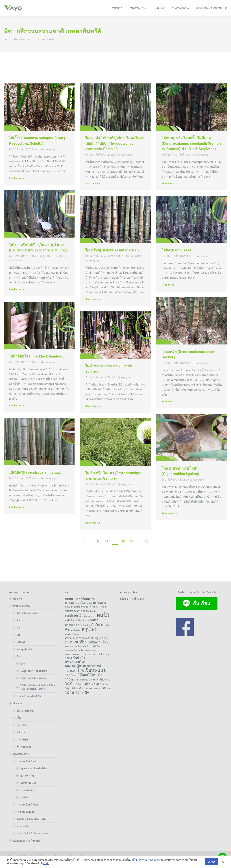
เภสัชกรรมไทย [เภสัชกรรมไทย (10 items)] (98, 649)
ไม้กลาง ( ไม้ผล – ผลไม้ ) (33, 685)
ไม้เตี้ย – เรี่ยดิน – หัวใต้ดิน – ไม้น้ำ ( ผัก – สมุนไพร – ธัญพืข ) (38, 694)
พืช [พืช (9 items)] (67, 636)
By (48, 156)
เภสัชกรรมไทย (28, 789)
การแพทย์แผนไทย (24, 768)
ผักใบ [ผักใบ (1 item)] (108, 632)
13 (106, 548)
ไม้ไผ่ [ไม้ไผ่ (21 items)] (70, 699)
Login (211, 3)
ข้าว (22, 670)
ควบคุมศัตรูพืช (24, 656)
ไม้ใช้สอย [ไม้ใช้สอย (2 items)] (106, 695)
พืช (11, 156)
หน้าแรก (18, 605)
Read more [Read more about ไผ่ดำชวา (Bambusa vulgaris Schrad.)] (93, 413)
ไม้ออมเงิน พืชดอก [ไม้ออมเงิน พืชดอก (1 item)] (92, 695)
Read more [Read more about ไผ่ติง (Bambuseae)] (169, 291)
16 (131, 548)
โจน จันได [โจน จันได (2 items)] (70, 677)
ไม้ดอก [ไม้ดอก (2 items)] (73, 682)
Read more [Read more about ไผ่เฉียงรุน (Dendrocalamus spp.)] (17, 513)
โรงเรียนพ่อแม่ (24, 753)
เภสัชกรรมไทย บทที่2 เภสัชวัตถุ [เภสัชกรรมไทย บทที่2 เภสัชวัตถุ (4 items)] (83, 653)
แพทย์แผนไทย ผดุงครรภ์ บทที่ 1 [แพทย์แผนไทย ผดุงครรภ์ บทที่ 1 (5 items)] (84, 672)
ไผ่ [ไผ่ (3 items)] (67, 682)
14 (115, 548)
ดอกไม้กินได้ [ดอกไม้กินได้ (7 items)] (73, 622)
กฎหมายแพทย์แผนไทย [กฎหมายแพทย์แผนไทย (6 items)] (80, 605)
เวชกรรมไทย (27, 797)
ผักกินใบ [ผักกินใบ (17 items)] (98, 631)
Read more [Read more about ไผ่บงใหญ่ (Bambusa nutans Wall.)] (93, 306)
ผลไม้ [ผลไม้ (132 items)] (103, 621)
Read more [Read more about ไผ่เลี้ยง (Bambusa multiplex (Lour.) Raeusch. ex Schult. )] (17, 185)
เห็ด (19, 724)
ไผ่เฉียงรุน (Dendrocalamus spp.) (36, 479)
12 (98, 548)
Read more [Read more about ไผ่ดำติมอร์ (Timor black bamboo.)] (17, 412)
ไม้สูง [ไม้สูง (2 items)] (68, 695)
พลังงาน (21, 739)
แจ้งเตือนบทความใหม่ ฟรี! (26, 847)
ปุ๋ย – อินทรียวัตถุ (25, 717)
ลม (18, 641)
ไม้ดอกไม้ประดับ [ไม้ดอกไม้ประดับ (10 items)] (90, 681)
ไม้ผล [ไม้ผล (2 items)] (79, 691)
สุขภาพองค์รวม (19, 761)
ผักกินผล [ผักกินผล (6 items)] (93, 627)
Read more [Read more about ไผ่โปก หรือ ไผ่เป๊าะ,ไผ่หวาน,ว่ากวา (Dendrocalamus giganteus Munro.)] (17, 296)
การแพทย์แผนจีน (26, 818)
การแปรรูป (22, 746)
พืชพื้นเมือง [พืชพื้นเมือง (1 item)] (76, 636)
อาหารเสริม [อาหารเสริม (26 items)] (76, 649)
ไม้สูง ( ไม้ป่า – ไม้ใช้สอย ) (34, 677)
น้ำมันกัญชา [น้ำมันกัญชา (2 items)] (89, 623)
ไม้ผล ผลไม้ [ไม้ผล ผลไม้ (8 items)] (91, 690)
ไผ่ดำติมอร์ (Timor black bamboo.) (37, 363)
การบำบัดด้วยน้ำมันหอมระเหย (32, 840)
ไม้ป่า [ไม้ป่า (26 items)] (70, 690)
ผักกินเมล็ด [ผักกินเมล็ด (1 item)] (85, 632)
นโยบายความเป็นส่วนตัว (133, 605)
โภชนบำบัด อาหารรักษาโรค (31, 826)
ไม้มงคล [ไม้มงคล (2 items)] (104, 691)
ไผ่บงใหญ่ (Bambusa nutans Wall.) (113, 257)
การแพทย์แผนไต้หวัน (28, 811)
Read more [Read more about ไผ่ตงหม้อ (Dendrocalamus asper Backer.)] (169, 408)
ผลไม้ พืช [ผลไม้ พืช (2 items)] (69, 627)
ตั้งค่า (46, 863)
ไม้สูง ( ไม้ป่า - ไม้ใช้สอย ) (53, 263)
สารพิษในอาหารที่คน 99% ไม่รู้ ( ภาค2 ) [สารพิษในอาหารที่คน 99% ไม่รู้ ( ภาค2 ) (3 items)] (87, 644)
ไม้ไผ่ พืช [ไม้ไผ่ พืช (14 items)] (82, 699)
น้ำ (18, 634)
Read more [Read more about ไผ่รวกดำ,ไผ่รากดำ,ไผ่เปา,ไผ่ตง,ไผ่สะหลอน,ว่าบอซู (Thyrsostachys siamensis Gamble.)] (93, 190)
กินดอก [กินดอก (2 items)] (104, 613)
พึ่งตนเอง (16, 710)
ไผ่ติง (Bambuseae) (177, 257)
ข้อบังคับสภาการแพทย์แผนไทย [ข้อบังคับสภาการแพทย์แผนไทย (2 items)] (80, 617)
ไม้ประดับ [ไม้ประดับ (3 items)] (105, 686)
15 (123, 548)
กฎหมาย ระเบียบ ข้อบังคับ (34, 775)
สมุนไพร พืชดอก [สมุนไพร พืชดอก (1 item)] (72, 641)
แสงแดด (21, 649)
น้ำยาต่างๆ (22, 732)
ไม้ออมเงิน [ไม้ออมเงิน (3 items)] (77, 695)
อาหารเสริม (23, 833)
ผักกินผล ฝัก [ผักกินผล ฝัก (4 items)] (72, 631)
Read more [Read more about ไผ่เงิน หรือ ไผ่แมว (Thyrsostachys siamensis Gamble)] (93, 529)
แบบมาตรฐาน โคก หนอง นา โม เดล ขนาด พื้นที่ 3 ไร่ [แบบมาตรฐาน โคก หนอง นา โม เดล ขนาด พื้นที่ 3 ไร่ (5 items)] (87, 663)
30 (147, 548)
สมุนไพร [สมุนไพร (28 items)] (89, 636)
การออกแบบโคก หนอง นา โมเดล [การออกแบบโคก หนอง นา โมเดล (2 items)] (82, 613)
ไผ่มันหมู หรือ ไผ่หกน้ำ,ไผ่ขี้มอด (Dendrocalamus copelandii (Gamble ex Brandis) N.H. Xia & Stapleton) (192, 150)
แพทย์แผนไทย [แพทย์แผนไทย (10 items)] (75, 668)
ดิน (18, 627)
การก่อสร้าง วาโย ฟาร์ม (29, 703)
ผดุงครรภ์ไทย (27, 782)
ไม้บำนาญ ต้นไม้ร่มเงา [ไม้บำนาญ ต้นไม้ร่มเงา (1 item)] (89, 686)
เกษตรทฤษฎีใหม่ (20, 612)
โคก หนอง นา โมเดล (27, 620)
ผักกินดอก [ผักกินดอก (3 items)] (81, 627)
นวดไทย (25, 804)
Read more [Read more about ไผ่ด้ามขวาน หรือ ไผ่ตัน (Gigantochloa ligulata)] (169, 520)
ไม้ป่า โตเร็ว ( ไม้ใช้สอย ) (26, 156)
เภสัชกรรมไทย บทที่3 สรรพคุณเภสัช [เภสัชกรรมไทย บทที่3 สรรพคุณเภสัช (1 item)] (80, 657)
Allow (212, 862)
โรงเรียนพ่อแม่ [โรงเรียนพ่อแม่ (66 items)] (92, 676)
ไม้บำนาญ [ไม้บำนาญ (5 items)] (71, 686)
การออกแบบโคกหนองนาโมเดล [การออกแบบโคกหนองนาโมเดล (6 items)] (86, 609)
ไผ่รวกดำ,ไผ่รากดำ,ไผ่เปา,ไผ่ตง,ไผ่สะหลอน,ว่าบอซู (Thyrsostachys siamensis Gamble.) (115, 150)
